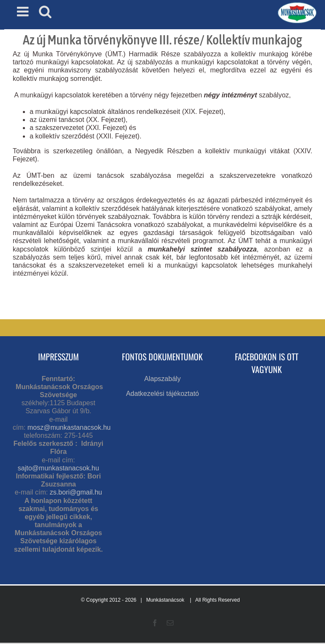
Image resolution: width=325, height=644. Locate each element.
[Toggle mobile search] (45, 11)
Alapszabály (162, 379)
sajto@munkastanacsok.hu (58, 468)
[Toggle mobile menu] (24, 11)
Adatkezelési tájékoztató (163, 394)
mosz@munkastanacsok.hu (69, 427)
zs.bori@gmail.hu (76, 492)
